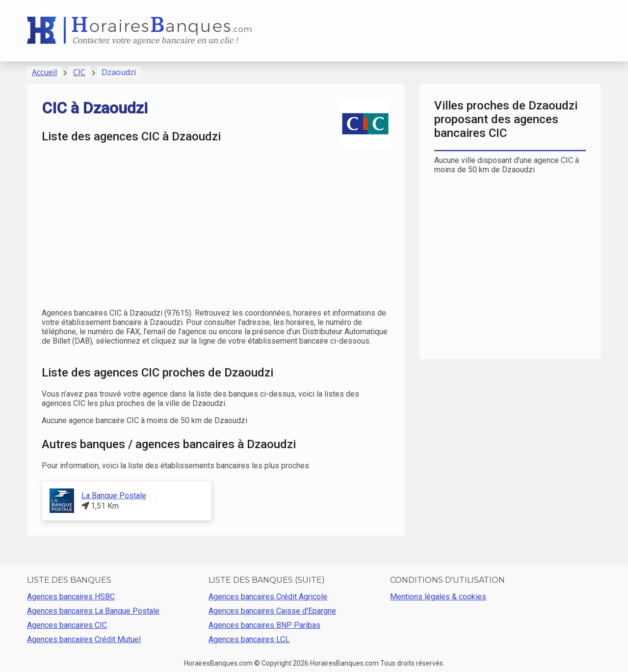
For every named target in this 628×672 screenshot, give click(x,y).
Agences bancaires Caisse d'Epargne (272, 611)
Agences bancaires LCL (249, 639)
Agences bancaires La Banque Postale (93, 611)
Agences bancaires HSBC (71, 597)
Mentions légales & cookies (438, 597)
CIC (79, 72)
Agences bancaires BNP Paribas (264, 625)
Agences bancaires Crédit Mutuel (84, 639)
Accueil (44, 72)
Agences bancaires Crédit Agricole (268, 597)
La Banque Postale (114, 496)
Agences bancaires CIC (67, 625)
